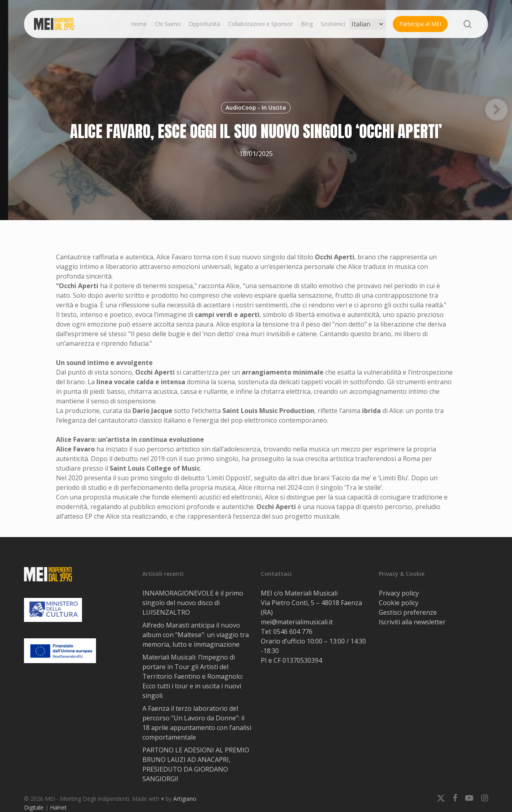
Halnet (58, 807)
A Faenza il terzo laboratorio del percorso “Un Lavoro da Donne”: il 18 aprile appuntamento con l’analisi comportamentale (197, 723)
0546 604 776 (293, 632)
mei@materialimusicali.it (297, 622)
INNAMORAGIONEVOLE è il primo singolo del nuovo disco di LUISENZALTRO (193, 603)
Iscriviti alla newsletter (412, 622)
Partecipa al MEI (420, 24)
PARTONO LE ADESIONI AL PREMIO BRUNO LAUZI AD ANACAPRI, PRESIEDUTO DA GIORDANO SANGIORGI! (196, 764)
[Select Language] (367, 24)
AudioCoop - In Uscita (256, 107)
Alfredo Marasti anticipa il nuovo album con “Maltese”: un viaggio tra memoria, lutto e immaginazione (196, 635)
